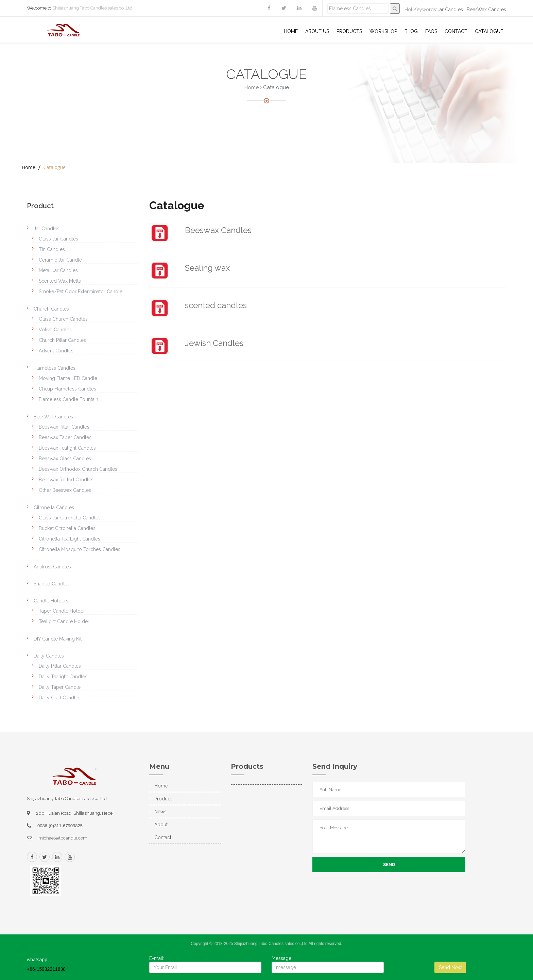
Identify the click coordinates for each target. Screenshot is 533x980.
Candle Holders (51, 601)
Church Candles (51, 309)
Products (349, 31)
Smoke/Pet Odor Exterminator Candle (81, 292)
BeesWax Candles (486, 10)
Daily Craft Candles (60, 698)
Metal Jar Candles (58, 270)
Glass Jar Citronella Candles (70, 518)
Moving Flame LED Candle (68, 378)
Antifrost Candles (52, 567)
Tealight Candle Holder (64, 621)
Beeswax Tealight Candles (67, 448)
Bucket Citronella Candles (67, 528)
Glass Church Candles (63, 319)
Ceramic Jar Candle (60, 260)
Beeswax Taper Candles (65, 437)
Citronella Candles (54, 508)
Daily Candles (49, 656)
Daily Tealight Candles (63, 677)
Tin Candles (52, 249)
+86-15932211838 (46, 969)
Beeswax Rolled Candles (66, 480)
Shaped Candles (52, 584)
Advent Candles (56, 351)
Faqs (431, 31)
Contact (456, 31)
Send (389, 865)
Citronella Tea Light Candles (70, 539)
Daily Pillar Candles (60, 666)
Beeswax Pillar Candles (64, 427)
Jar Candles (450, 10)
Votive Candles (55, 330)
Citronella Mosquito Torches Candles (80, 549)
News (160, 812)
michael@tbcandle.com (63, 838)
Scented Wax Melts (60, 281)
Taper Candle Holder (62, 611)
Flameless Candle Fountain (68, 399)
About (161, 825)
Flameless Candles (55, 368)
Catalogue (489, 31)
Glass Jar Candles (58, 239)
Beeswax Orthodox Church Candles (78, 469)
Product (163, 799)
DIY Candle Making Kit (58, 639)
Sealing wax (207, 268)
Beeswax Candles (218, 230)
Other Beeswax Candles (65, 490)
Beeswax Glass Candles (65, 459)
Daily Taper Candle (60, 687)
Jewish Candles (214, 343)
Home (291, 31)
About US (317, 31)
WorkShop (383, 31)
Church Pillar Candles (62, 340)
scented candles (216, 305)
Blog (411, 31)
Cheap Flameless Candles (67, 389)
